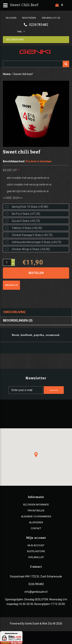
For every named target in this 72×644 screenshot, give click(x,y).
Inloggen (11, 18)
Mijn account (36, 545)
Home (7, 74)
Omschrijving (14, 312)
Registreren (29, 18)
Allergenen (36, 522)
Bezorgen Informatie (36, 505)
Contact (36, 528)
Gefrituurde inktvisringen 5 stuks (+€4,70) (36, 242)
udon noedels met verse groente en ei (29, 184)
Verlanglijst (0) (51, 18)
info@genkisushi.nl (36, 592)
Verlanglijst (11, 285)
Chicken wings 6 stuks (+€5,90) (31, 249)
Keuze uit (10, 170)
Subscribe (54, 390)
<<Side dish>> (13, 198)
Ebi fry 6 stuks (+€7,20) (26, 214)
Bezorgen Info (16, 40)
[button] (36, 455)
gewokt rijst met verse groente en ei (28, 191)
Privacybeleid (36, 511)
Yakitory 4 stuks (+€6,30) (27, 228)
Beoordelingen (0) (18, 320)
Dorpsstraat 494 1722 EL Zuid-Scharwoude (36, 576)
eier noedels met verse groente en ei (28, 178)
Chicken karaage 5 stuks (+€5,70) (32, 235)
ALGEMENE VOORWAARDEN (36, 517)
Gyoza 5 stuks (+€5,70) (26, 221)
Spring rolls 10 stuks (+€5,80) (30, 207)
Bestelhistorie (36, 551)
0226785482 (36, 584)
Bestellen (36, 273)
